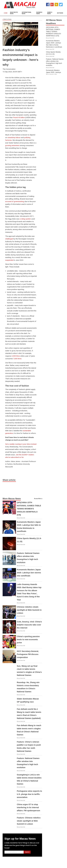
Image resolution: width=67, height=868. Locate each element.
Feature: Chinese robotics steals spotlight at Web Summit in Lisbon (29, 821)
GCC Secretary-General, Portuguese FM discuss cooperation (28, 654)
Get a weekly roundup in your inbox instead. (21, 444)
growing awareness (12, 145)
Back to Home (7, 19)
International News (27, 13)
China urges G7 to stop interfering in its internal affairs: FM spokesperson (28, 807)
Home (6, 13)
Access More (38, 499)
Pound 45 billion (19, 118)
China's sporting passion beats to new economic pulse (28, 640)
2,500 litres (16, 356)
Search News (50, 13)
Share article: (9, 480)
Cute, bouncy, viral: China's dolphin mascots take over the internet (29, 625)
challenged (9, 239)
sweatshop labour (14, 138)
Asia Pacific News (14, 13)
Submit (27, 852)
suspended (9, 260)
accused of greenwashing (15, 201)
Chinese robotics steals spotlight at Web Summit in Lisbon (29, 610)
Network (60, 13)
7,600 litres (17, 359)
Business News (39, 13)
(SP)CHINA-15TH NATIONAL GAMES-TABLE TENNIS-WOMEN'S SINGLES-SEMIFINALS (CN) (29, 509)
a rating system (25, 219)
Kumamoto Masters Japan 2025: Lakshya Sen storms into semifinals (29, 573)
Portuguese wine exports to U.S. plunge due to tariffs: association (29, 794)
